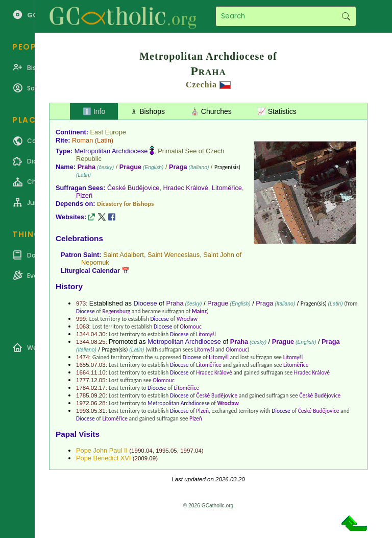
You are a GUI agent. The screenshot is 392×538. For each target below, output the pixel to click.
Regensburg (116, 311)
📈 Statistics (277, 111)
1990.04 (142, 451)
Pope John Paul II (102, 450)
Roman (82, 140)
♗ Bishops (148, 111)
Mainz (199, 311)
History (69, 286)
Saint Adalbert (124, 255)
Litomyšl (206, 334)
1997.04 (191, 451)
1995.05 (166, 451)
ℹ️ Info (94, 111)
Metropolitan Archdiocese (111, 151)
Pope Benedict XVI (103, 458)
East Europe (108, 132)
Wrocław (187, 319)
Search (346, 16)
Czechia (201, 85)
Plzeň (84, 195)
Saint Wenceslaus (174, 255)
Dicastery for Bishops (125, 204)
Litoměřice (227, 188)
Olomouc (191, 326)
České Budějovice (133, 188)
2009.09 (145, 458)
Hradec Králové (186, 188)
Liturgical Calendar (90, 271)
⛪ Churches (211, 111)
